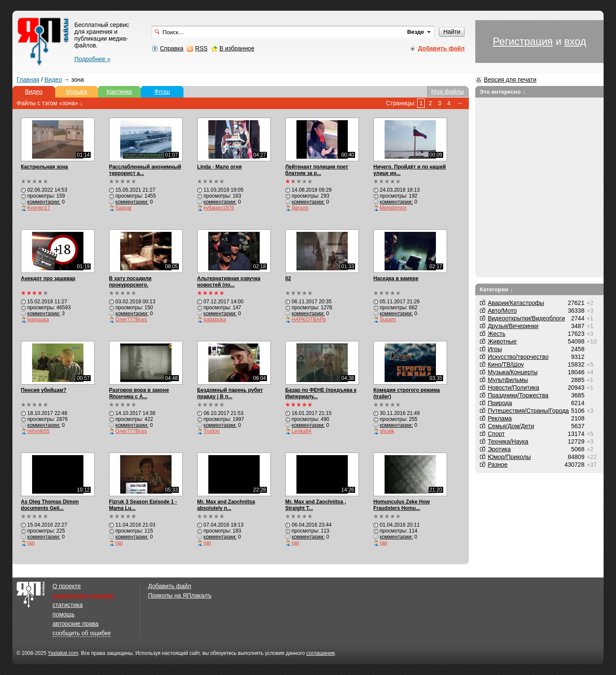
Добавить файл (170, 586)
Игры (495, 349)
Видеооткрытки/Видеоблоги (526, 318)
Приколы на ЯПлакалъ (180, 595)
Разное (498, 465)
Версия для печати (510, 80)
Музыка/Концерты (513, 372)
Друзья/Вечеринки (513, 326)
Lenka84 (302, 431)
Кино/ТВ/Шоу (506, 364)
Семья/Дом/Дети (511, 426)
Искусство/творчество (518, 357)
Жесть (496, 334)
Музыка (77, 92)
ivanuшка (38, 320)
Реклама (500, 418)
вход (575, 41)
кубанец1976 (219, 208)
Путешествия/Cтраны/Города (528, 411)
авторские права (76, 624)
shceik (387, 431)
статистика (68, 605)
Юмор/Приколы (509, 457)
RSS (201, 48)
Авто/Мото (502, 311)
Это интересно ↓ (502, 92)
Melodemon (393, 208)
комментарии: (44, 202)
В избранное (237, 48)
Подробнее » (92, 59)
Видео (53, 80)
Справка (172, 48)
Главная (28, 80)
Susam (388, 320)
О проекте (67, 586)
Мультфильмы (508, 380)
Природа (500, 403)
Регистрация (523, 41)
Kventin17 (39, 208)
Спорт (496, 434)
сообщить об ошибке (82, 633)
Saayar (124, 208)
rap (31, 543)
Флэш (162, 92)
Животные (502, 341)
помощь (64, 614)
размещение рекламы (83, 595)
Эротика (499, 449)
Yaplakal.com (63, 653)
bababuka (215, 320)
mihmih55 (38, 431)
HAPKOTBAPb (309, 320)
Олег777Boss (131, 320)
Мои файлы (448, 92)
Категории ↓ (496, 289)
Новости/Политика (513, 388)
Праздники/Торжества (518, 395)
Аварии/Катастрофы (516, 303)
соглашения (321, 653)
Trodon (212, 431)
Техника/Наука (508, 441)
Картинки (119, 92)
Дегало (300, 208)
